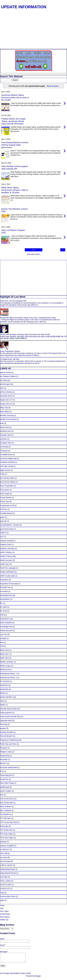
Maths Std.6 (5, 650)
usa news (4, 857)
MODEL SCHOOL (7, 662)
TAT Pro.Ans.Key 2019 (9, 822)
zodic (2, 900)
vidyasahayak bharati (8, 873)
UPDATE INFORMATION (24, 7)
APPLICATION (6, 392)
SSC (2, 795)
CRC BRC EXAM (6, 466)
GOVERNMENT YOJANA (10, 525)
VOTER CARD (6, 885)
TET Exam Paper (6, 834)
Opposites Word (6, 721)
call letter (3, 439)
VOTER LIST (5, 889)
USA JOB (4, 853)
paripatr (3, 728)
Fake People (5, 494)
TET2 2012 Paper (7, 838)
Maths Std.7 (5, 654)
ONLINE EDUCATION (8, 709)
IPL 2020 (3, 607)
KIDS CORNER (6, 623)
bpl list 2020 (5, 427)
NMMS (3, 705)
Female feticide (6, 498)
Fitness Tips (5, 502)
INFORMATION (6, 595)
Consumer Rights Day (8, 459)
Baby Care (4, 408)
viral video (4, 877)
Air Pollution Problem (8, 376)
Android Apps (5, 914)
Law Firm (4, 634)
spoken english (6, 791)
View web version (34, 254)
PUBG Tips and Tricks (8, 744)
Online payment (6, 713)
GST (2, 537)
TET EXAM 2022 (6, 830)
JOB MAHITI (5, 619)
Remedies (4, 760)
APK (2, 388)
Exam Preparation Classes (10, 351)
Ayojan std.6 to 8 (6, 404)
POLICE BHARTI (6, 736)
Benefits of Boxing (7, 416)
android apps (5, 384)
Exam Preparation (7, 486)
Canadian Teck (6, 443)
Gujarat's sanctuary (7, 548)
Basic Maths (5, 412)
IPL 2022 (3, 611)
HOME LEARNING (7, 572)
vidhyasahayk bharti (7, 869)
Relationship (5, 756)
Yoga (2, 893)
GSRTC (3, 533)
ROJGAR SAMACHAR (9, 767)
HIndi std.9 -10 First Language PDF (13, 301)
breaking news (5, 431)
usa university (5, 861)
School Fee (4, 779)
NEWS (3, 693)
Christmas (4, 451)
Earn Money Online (7, 478)
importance (4, 580)
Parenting (4, 724)
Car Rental (4, 447)
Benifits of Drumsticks (8, 419)
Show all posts (53, 86)
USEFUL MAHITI (6, 865)
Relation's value (6, 752)
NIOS (2, 701)
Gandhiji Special (6, 513)
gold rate (3, 521)
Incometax (4, 591)
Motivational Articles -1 (8, 674)
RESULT (3, 764)
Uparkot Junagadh (7, 846)
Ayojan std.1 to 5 (6, 400)
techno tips (4, 826)
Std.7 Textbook (6, 810)
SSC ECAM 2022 (7, 803)
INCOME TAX (5, 587)
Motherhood (5, 670)
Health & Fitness (6, 556)
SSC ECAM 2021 (7, 799)
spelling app (5, 787)
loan (2, 642)
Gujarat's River (6, 544)
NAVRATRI (4, 689)
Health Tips (4, 564)
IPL (1, 603)
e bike (2, 474)
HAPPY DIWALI (6, 552)
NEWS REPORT (6, 697)
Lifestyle (3, 638)
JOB (2, 615)
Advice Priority (5, 372)
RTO (2, 771)
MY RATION (5, 681)
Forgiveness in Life (7, 505)
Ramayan (4, 748)
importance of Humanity (9, 584)
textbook (3, 842)
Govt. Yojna (4, 911)
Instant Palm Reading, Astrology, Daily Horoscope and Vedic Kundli (25, 334)
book (2, 423)
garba (2, 517)
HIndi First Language (8, 568)
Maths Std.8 (5, 658)
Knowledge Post (6, 627)
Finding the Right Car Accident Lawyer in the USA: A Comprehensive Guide (28, 318)
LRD (2, 646)
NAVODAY (4, 685)
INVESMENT (5, 599)
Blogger (38, 978)
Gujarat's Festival (7, 541)
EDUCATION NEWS (8, 482)
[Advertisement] (33, 31)
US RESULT (5, 850)
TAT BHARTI (5, 814)
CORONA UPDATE (7, 462)
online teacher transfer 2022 (10, 717)
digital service (5, 470)
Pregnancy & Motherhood (10, 740)
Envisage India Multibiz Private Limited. (17, 975)
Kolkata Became (6, 631)
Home (33, 250)
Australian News (6, 396)
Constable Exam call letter (10, 359)
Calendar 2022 (6, 435)
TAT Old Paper (6, 818)
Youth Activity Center (8, 896)
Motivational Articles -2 (8, 678)
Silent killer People (7, 783)
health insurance (6, 560)
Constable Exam (6, 455)
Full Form (4, 509)
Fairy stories (5, 490)
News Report (5, 917)
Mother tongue (5, 666)
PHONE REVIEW (7, 732)
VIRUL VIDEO (5, 881)
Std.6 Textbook (6, 807)
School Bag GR (6, 775)
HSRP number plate (8, 576)
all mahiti (3, 380)
